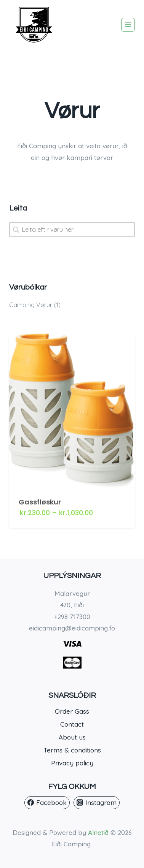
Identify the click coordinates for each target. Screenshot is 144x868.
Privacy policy (72, 763)
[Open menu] (128, 25)
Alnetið (98, 832)
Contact (72, 724)
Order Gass (72, 711)
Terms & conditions (72, 750)
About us (72, 737)
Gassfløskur (40, 498)
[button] (72, 305)
